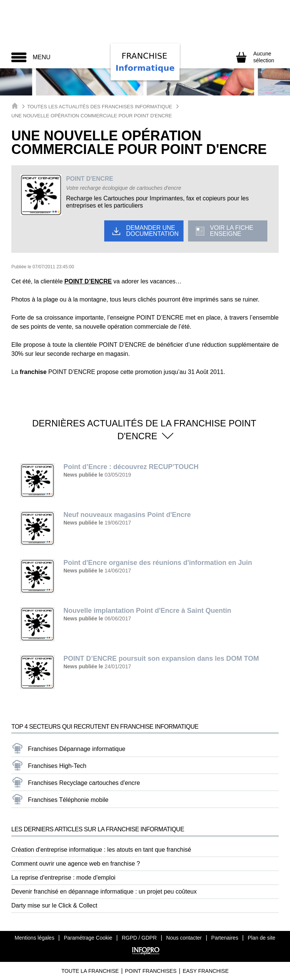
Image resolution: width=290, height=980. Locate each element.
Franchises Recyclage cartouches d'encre (84, 783)
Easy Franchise (206, 971)
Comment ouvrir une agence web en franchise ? (76, 864)
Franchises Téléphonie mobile (68, 800)
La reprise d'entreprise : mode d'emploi (63, 878)
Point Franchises (151, 971)
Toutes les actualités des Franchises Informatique (100, 107)
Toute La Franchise (90, 971)
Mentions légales (35, 938)
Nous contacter (184, 938)
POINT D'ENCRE (90, 179)
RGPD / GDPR (139, 938)
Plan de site (261, 938)
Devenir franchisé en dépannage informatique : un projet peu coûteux (104, 892)
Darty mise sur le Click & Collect (54, 905)
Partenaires (225, 938)
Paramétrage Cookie (88, 938)
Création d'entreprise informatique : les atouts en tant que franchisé (101, 850)
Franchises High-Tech (57, 766)
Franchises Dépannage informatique (77, 749)
